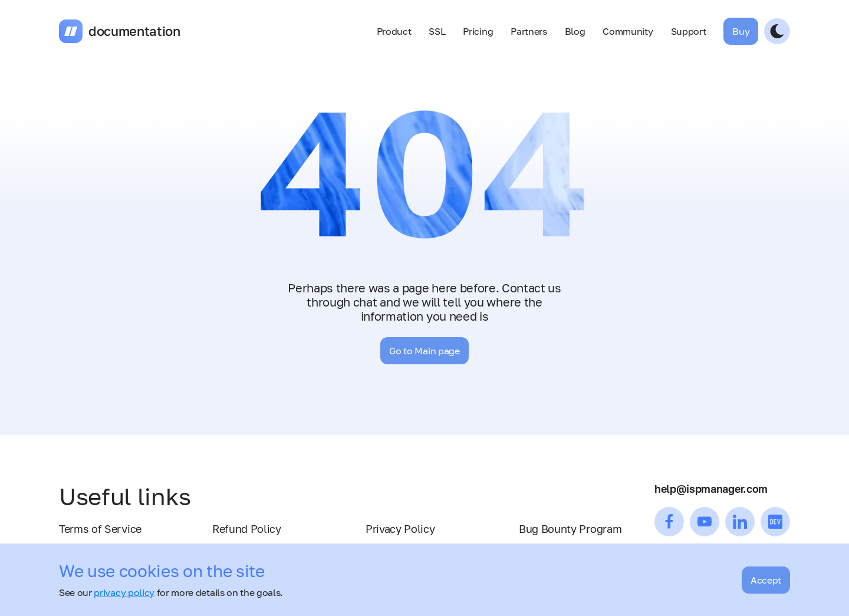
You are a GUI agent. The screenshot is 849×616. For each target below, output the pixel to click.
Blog (575, 31)
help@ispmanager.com (711, 489)
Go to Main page (424, 351)
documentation (134, 31)
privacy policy (124, 592)
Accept (766, 580)
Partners (529, 31)
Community (628, 31)
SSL (437, 31)
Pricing (478, 31)
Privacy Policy (400, 529)
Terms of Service (100, 529)
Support (689, 31)
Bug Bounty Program (570, 529)
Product (394, 31)
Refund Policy (247, 529)
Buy (741, 31)
